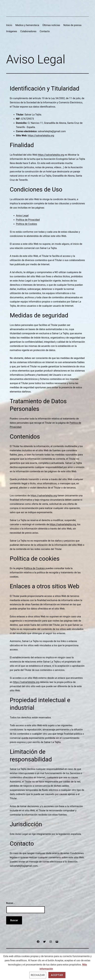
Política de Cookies (26, 224)
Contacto (45, 31)
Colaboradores (28, 31)
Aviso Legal (22, 216)
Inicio (9, 25)
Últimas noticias (51, 25)
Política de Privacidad (28, 220)
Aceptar (57, 975)
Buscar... (11, 903)
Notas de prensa (72, 25)
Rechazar (38, 975)
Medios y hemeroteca (27, 25)
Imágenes (12, 31)
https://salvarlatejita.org (41, 136)
